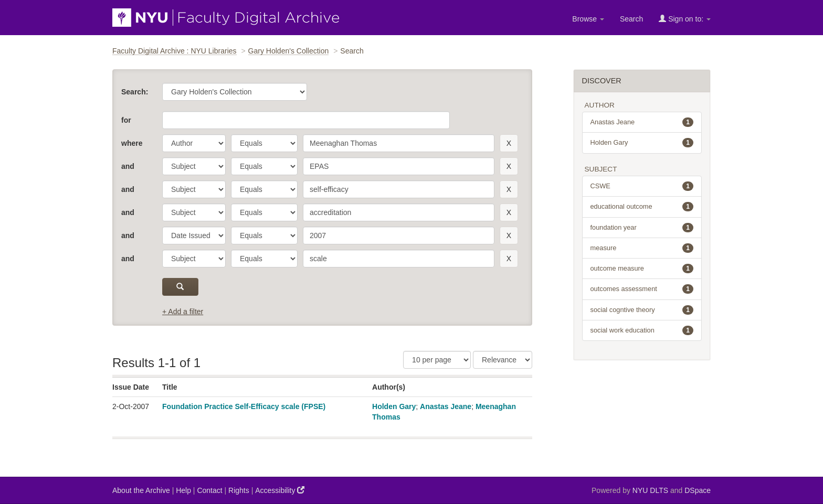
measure (642, 248)
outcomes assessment (642, 289)
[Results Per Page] (437, 360)
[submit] (180, 287)
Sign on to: (685, 19)
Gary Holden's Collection (289, 51)
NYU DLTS (650, 490)
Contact (209, 490)
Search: (135, 92)
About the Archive (141, 490)
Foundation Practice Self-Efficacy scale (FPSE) (244, 406)
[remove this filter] (509, 143)
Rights (239, 490)
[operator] (264, 143)
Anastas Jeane (446, 406)
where (132, 143)
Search (631, 19)
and (128, 166)
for (126, 120)
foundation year (642, 228)
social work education (642, 330)
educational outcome (642, 207)
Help (183, 490)
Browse (588, 19)
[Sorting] (503, 360)
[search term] (399, 143)
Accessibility (280, 490)
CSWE (642, 186)
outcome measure (642, 269)
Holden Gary (394, 406)
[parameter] (194, 143)
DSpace (698, 490)
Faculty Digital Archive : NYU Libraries (175, 51)
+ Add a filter (183, 312)
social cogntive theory (642, 310)
